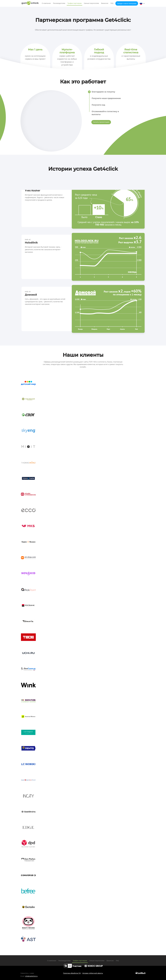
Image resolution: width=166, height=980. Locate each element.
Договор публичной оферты (93, 973)
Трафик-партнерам (74, 3)
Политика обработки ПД (72, 973)
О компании (46, 3)
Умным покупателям (91, 3)
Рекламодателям (59, 3)
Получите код (98, 105)
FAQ (112, 3)
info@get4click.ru (31, 976)
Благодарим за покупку (103, 92)
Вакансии (105, 3)
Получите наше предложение (106, 98)
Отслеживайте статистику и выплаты (105, 113)
